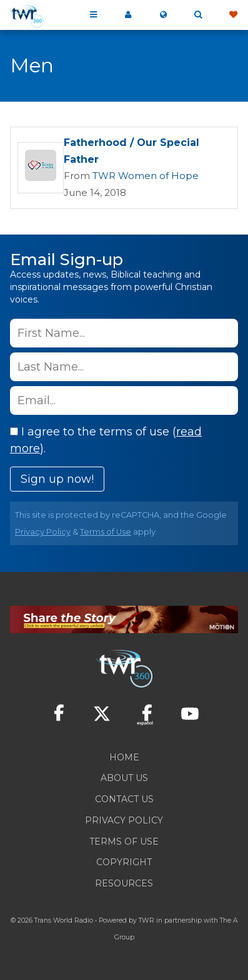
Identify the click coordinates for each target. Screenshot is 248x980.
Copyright (124, 862)
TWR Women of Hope (146, 176)
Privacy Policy (43, 532)
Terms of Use (106, 532)
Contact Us (124, 799)
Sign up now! (57, 479)
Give (233, 15)
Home (124, 757)
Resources (124, 883)
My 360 (128, 15)
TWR (146, 920)
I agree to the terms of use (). (106, 440)
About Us (124, 778)
